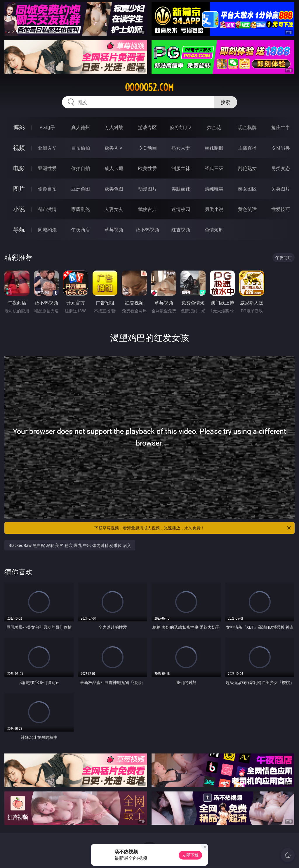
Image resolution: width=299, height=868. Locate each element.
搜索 (225, 102)
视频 (19, 148)
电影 (19, 168)
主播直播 (247, 148)
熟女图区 (247, 189)
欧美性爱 (147, 168)
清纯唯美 (214, 189)
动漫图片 (147, 189)
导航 (19, 229)
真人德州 (81, 127)
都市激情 (47, 209)
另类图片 (281, 189)
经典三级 (214, 168)
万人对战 (114, 127)
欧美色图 (114, 189)
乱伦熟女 (247, 168)
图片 (19, 189)
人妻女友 (114, 209)
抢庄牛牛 (281, 127)
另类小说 (214, 209)
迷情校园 (181, 209)
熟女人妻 (181, 148)
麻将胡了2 (181, 127)
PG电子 (47, 127)
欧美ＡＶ (114, 148)
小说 (19, 209)
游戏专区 (147, 127)
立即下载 (190, 855)
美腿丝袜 (181, 189)
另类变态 (281, 168)
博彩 (19, 127)
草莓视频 (114, 230)
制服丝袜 (181, 168)
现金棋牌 (247, 127)
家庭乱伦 (81, 209)
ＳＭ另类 (281, 148)
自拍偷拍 (81, 148)
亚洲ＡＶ (47, 148)
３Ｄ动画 (147, 148)
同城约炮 (47, 230)
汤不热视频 (147, 230)
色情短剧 (214, 230)
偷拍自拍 (81, 168)
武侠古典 (147, 209)
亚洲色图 (81, 189)
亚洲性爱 (47, 168)
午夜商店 (81, 230)
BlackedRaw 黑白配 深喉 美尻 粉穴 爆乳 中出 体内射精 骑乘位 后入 (70, 545)
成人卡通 (114, 168)
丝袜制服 (214, 148)
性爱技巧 (281, 209)
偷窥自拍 (47, 189)
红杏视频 (181, 230)
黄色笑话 (247, 209)
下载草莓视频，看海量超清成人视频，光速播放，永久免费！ (193, 528)
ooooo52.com (149, 87)
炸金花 (214, 127)
